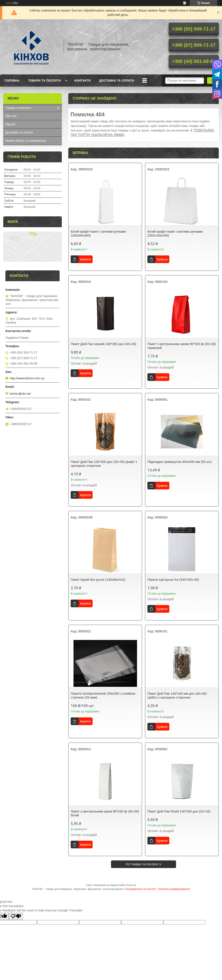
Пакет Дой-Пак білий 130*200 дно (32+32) (179, 811)
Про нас (11, 116)
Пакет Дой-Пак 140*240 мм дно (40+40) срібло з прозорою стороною (177, 695)
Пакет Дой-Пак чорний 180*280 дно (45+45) (103, 344)
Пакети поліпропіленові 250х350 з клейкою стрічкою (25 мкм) (103, 695)
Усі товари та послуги (142, 864)
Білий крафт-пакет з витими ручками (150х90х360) (98, 233)
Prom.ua (131, 885)
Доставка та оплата (117, 81)
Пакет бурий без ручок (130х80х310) (98, 580)
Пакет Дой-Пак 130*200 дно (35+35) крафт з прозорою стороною (104, 464)
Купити (85, 259)
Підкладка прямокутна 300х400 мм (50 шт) (180, 462)
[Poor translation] (16, 916)
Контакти (82, 81)
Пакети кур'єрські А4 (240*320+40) (173, 580)
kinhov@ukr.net (20, 394)
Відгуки (11, 124)
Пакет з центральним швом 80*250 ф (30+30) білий (105, 813)
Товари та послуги (44, 81)
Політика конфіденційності (174, 889)
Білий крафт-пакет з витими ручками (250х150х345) (175, 233)
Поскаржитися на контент (141, 889)
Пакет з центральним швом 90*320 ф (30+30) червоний (182, 346)
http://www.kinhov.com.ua (27, 378)
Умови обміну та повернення (26, 141)
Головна (12, 81)
